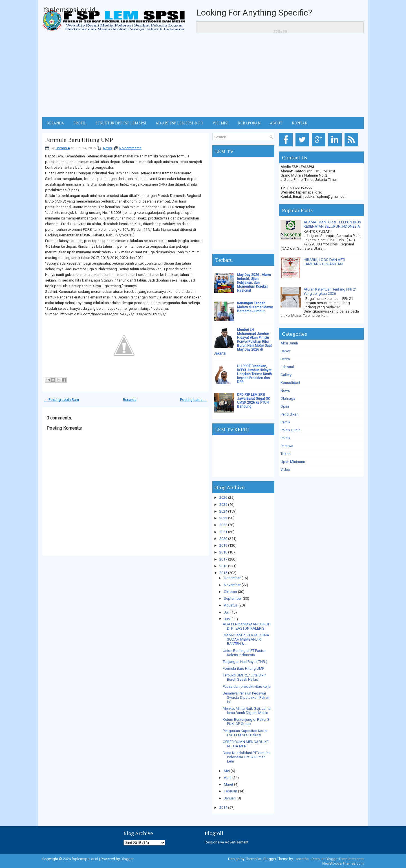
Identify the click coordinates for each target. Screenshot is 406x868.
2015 (223, 573)
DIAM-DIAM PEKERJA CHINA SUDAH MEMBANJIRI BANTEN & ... (246, 639)
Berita (285, 359)
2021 (223, 532)
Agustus (231, 605)
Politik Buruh (291, 430)
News (108, 148)
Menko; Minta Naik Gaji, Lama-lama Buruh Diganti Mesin (247, 711)
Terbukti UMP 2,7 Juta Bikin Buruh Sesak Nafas (245, 677)
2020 (223, 539)
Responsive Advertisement (227, 842)
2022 (223, 525)
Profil (80, 123)
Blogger (127, 859)
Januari (230, 798)
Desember (232, 578)
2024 (223, 511)
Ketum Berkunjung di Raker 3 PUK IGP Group (246, 722)
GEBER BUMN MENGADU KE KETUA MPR (246, 744)
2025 (223, 505)
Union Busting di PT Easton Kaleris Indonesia (245, 653)
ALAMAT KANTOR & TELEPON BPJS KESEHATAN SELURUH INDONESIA (332, 224)
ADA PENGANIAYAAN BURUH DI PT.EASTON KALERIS (247, 626)
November (232, 585)
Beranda (130, 400)
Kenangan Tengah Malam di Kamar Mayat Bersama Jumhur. (255, 307)
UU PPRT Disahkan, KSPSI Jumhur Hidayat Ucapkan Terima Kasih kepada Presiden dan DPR (254, 374)
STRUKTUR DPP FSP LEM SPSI (121, 123)
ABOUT (276, 123)
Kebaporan (249, 123)
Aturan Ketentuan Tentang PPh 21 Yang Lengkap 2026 (330, 291)
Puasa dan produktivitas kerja (247, 686)
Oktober (230, 592)
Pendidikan (290, 414)
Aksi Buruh (289, 343)
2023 (223, 518)
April (228, 778)
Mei (227, 771)
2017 (223, 559)
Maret (229, 784)
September (233, 598)
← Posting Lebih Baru (61, 400)
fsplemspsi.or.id (70, 9)
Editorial (287, 367)
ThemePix (253, 859)
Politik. (286, 438)
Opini (285, 406)
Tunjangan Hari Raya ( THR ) (245, 662)
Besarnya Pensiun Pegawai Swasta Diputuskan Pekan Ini (246, 697)
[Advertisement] (203, 75)
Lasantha (301, 859)
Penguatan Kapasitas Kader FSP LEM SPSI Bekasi (245, 733)
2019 (223, 545)
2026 (223, 497)
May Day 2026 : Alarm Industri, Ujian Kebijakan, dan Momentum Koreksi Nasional (254, 283)
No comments (130, 148)
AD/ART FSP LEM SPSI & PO (179, 123)
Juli (227, 612)
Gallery (286, 375)
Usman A (63, 148)
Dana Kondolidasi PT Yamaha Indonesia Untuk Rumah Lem (247, 757)
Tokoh (286, 454)
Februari (230, 791)
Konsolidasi (290, 383)
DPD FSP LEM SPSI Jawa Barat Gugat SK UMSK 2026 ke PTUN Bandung (253, 401)
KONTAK (300, 123)
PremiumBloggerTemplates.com (338, 859)
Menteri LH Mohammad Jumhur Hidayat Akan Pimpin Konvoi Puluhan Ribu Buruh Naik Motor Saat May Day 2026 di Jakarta (243, 342)
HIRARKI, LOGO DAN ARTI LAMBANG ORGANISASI (324, 262)
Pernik (285, 422)
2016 (223, 566)
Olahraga (288, 398)
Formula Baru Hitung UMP (79, 140)
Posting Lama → (194, 400)
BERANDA (55, 123)
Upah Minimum (293, 462)
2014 (223, 807)
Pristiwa (287, 446)
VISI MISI (221, 123)
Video (285, 470)
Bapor (285, 351)
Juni (227, 619)
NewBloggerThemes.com (343, 863)
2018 (223, 552)
